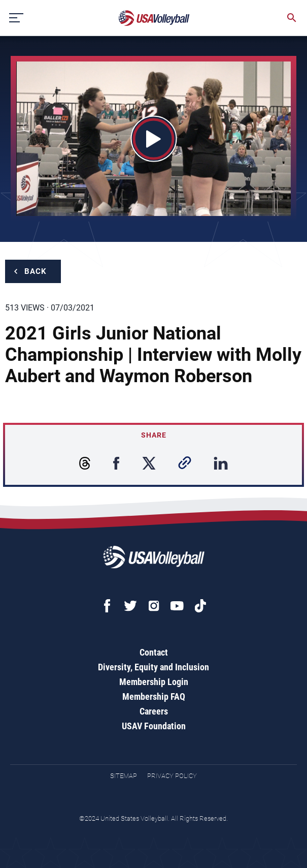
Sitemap (124, 776)
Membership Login (154, 682)
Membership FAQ (154, 696)
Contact (154, 652)
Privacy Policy (172, 776)
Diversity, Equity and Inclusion (153, 667)
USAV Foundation (154, 726)
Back (36, 271)
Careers (154, 711)
